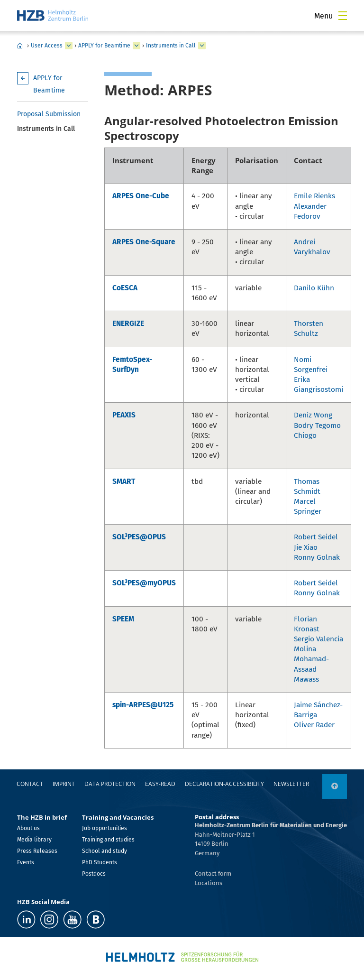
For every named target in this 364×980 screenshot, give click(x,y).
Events (26, 862)
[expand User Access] (69, 46)
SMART (124, 481)
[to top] (335, 786)
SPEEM (123, 619)
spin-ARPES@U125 (143, 705)
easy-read (160, 784)
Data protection (110, 784)
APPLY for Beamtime (104, 46)
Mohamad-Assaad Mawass (311, 669)
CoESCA (125, 288)
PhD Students (100, 862)
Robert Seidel (316, 537)
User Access (47, 46)
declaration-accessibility (224, 784)
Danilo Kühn (314, 288)
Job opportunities (105, 828)
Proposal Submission (49, 114)
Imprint (64, 784)
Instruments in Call (171, 46)
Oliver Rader (314, 725)
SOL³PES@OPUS (139, 537)
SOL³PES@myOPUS (144, 583)
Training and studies (108, 840)
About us (28, 828)
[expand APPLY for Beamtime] (136, 46)
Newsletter (291, 784)
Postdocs (94, 874)
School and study (105, 851)
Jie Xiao (306, 547)
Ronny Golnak (317, 557)
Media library (34, 840)
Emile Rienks (314, 196)
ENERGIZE (128, 324)
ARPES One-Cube (141, 196)
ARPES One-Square (144, 242)
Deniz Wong (313, 415)
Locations (209, 883)
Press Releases (37, 851)
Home (20, 46)
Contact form (213, 874)
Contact (30, 784)
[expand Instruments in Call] (202, 46)
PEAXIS (124, 415)
